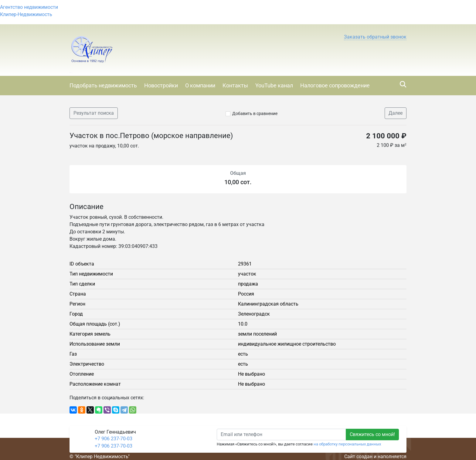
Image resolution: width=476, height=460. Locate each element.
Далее (396, 113)
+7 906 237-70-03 (114, 439)
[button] (375, 37)
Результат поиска (94, 113)
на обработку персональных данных (347, 444)
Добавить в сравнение (255, 113)
